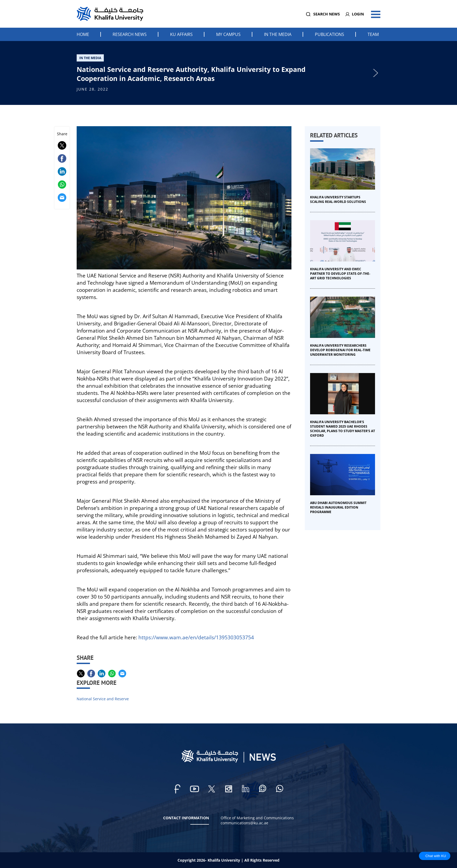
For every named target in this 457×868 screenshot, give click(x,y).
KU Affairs (181, 34)
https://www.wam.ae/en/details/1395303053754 (196, 637)
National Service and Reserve (103, 699)
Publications (330, 34)
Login (358, 14)
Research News (130, 34)
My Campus (228, 34)
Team (373, 34)
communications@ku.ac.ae (244, 823)
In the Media (278, 34)
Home (83, 34)
